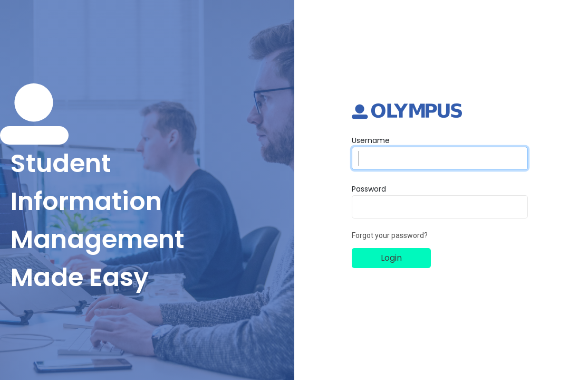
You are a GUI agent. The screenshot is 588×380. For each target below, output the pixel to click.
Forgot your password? (390, 235)
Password (369, 189)
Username (371, 140)
